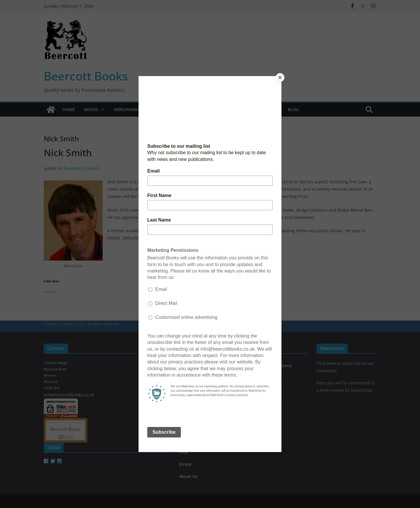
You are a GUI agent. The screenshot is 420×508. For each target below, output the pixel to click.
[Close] (280, 78)
